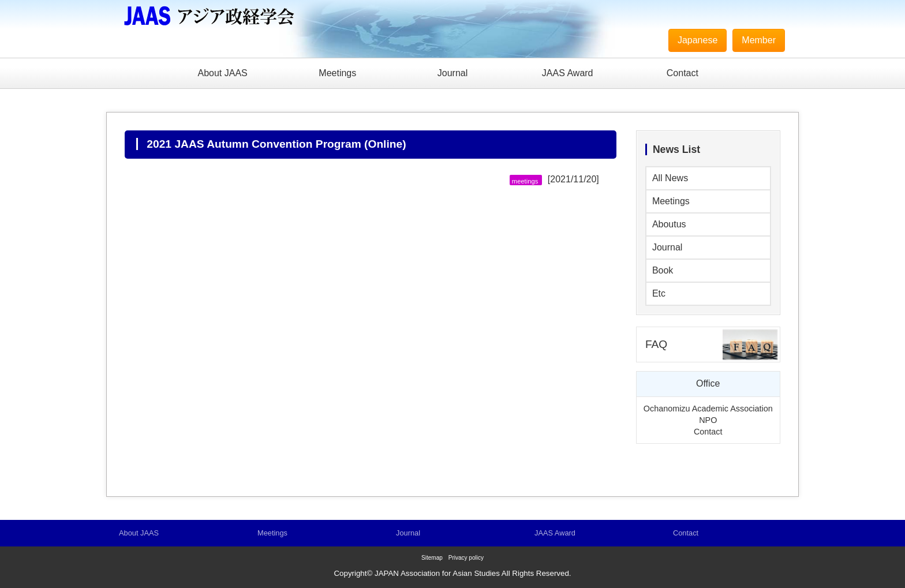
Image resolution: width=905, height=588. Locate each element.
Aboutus (669, 224)
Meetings (337, 73)
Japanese (698, 40)
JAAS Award (568, 73)
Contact (683, 73)
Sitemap (432, 558)
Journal (452, 73)
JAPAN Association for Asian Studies (437, 573)
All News (670, 178)
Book (663, 270)
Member (759, 40)
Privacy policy (466, 558)
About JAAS (222, 73)
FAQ (656, 344)
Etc (659, 293)
